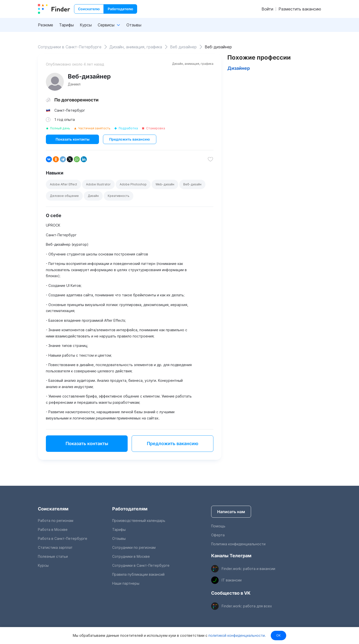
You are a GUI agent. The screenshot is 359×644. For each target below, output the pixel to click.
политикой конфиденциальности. (237, 635)
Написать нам (231, 512)
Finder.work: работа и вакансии (248, 569)
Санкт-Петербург (70, 110)
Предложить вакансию (130, 139)
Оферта (218, 535)
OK (278, 635)
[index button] (54, 9)
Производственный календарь (139, 521)
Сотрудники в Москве (131, 556)
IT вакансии (232, 580)
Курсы (86, 25)
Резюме (45, 25)
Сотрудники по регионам (134, 547)
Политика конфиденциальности (238, 544)
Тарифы (66, 25)
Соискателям (53, 509)
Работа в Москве (53, 529)
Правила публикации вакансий (138, 574)
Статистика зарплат (55, 547)
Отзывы (134, 25)
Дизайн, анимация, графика (193, 64)
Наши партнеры (126, 583)
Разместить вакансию (300, 9)
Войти (267, 9)
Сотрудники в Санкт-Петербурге (141, 565)
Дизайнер (239, 68)
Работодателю (120, 9)
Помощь (218, 526)
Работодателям (130, 509)
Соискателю (89, 9)
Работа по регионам (56, 521)
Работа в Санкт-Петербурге (63, 538)
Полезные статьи (53, 556)
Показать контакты (73, 139)
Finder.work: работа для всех (247, 606)
